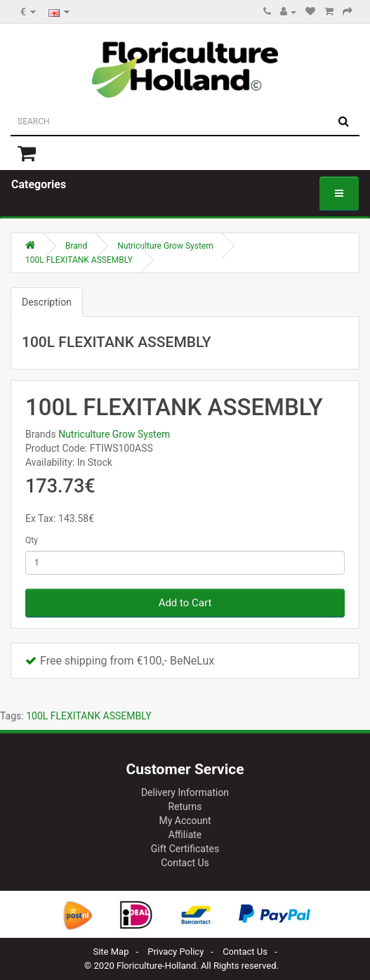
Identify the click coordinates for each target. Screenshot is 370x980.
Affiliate (185, 835)
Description (47, 302)
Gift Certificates (185, 849)
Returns (185, 806)
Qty (32, 540)
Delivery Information (185, 792)
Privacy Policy (176, 952)
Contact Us (185, 863)
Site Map (111, 952)
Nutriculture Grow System (165, 246)
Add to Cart (185, 603)
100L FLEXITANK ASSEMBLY (79, 260)
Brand (76, 246)
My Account (185, 821)
